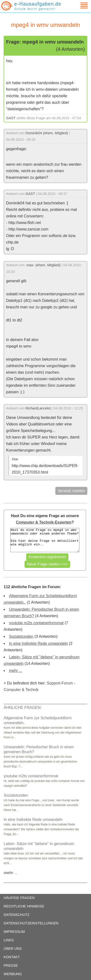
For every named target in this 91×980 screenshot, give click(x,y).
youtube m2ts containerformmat (36, 623)
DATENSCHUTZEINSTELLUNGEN (31, 923)
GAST (11, 118)
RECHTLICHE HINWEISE (24, 906)
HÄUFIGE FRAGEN (19, 898)
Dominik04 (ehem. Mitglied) (47, 133)
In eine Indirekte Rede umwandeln (38, 643)
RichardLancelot (38, 408)
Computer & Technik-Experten (44, 522)
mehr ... (16, 671)
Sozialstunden (21, 636)
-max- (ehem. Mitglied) (43, 265)
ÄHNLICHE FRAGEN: (23, 708)
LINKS (9, 940)
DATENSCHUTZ (17, 915)
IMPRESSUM (14, 932)
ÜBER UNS (13, 949)
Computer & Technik (21, 690)
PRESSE (11, 965)
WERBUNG (13, 974)
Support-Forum (60, 683)
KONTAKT (12, 957)
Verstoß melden (71, 491)
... (11, 873)
